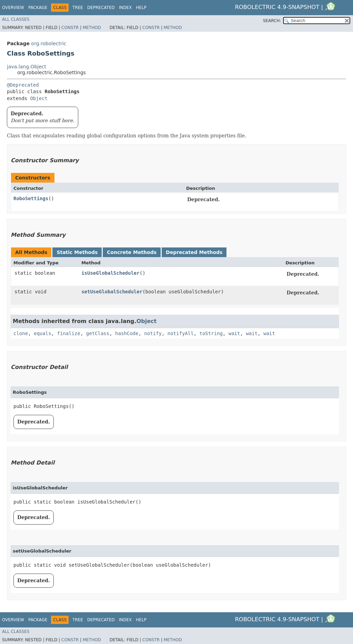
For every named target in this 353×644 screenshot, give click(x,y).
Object (39, 98)
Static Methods (77, 252)
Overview (13, 8)
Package (38, 8)
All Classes (16, 19)
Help (141, 8)
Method (92, 28)
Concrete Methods (132, 252)
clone (21, 333)
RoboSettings (31, 198)
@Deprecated (23, 85)
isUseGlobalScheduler (110, 273)
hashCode (127, 333)
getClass (98, 333)
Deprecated (101, 8)
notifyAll (181, 333)
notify (153, 333)
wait (234, 333)
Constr (70, 28)
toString (211, 333)
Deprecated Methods (194, 252)
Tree (78, 8)
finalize (68, 333)
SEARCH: (272, 21)
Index (125, 8)
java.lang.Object (27, 67)
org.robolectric (49, 43)
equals (43, 333)
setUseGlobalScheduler (112, 292)
